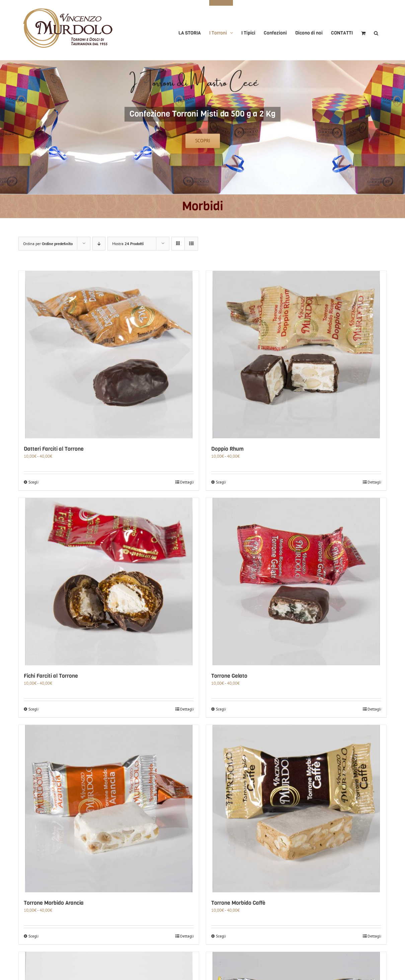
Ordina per (48, 244)
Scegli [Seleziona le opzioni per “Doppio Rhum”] (221, 482)
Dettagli (187, 482)
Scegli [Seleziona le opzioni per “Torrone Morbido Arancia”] (33, 936)
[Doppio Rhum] (296, 355)
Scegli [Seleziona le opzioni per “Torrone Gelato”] (221, 709)
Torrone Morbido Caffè (238, 903)
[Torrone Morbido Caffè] (296, 809)
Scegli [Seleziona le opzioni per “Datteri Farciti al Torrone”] (33, 482)
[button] (376, 30)
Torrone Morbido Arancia (54, 903)
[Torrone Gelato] (296, 582)
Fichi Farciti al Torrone (51, 676)
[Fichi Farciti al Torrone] (109, 582)
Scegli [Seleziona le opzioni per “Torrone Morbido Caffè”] (221, 936)
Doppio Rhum (227, 449)
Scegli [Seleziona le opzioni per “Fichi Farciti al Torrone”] (33, 709)
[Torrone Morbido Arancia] (109, 809)
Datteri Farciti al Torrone (54, 449)
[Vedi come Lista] (191, 244)
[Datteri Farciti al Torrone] (109, 355)
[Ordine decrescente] (99, 244)
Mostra (128, 244)
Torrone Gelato (229, 676)
